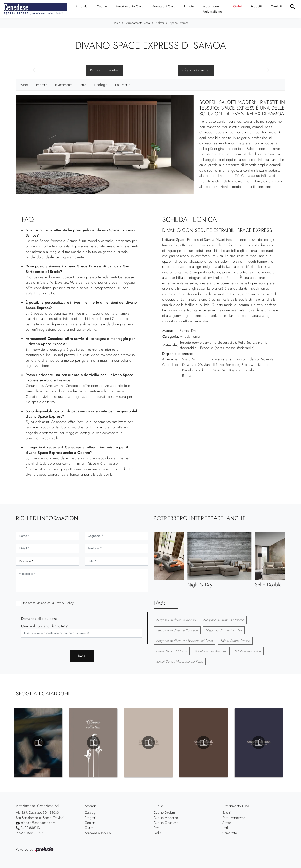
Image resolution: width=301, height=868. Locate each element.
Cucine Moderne (166, 818)
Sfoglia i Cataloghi (196, 70)
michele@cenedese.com (38, 823)
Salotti (160, 23)
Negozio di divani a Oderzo (224, 620)
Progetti (256, 6)
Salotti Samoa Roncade (211, 651)
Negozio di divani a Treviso (176, 620)
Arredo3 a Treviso (98, 833)
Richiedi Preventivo (105, 70)
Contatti (276, 6)
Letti (225, 828)
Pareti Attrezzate (234, 818)
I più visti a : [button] (124, 85)
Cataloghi (91, 812)
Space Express (179, 23)
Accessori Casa (164, 6)
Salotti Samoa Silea (248, 651)
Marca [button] (24, 85)
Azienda (82, 6)
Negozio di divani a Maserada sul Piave (185, 641)
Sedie (157, 833)
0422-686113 (30, 828)
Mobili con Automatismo (212, 9)
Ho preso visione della (48, 603)
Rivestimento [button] (64, 85)
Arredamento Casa (129, 6)
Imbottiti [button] (42, 85)
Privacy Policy (64, 603)
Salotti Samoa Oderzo (172, 651)
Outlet (238, 6)
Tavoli (157, 828)
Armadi (227, 823)
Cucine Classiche (166, 823)
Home (116, 23)
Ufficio (189, 6)
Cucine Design (164, 812)
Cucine (102, 6)
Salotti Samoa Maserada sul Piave (180, 661)
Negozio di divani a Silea (224, 630)
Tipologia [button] (101, 85)
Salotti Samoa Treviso (235, 641)
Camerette (230, 833)
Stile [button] (83, 85)
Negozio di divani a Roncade (177, 630)
